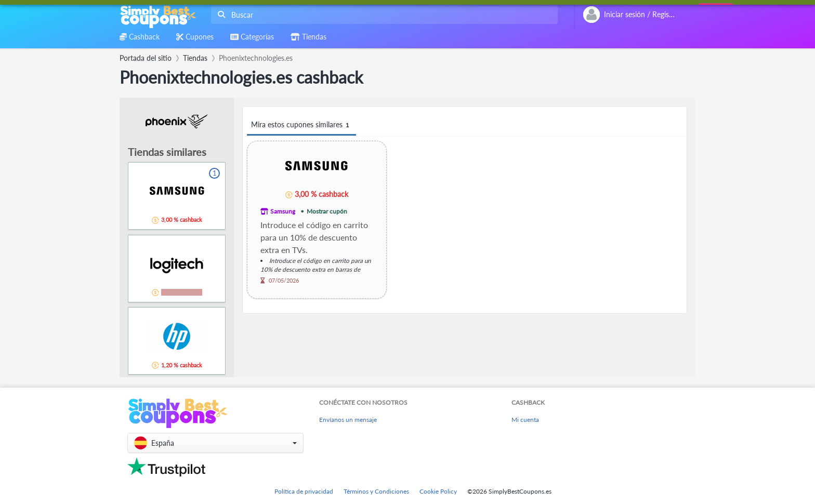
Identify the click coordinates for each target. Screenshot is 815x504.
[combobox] (382, 15)
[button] (215, 443)
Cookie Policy (438, 491)
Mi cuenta (525, 420)
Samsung (283, 211)
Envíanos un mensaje (348, 420)
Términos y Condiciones (376, 491)
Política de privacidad (304, 491)
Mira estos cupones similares (301, 125)
